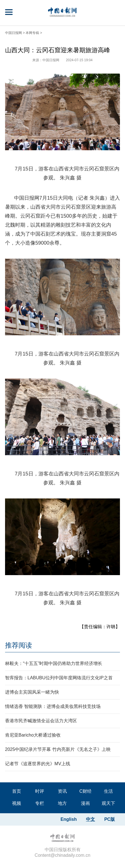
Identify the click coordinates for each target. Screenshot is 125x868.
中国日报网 (13, 33)
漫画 (85, 803)
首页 (17, 791)
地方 (62, 803)
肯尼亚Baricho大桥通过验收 (33, 735)
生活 (108, 791)
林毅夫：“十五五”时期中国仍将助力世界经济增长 (54, 663)
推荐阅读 (19, 645)
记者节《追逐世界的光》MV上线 (38, 764)
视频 (17, 803)
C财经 (86, 791)
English (69, 819)
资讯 (62, 791)
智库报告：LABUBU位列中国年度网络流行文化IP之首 (59, 678)
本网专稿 (32, 33)
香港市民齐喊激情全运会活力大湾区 (41, 721)
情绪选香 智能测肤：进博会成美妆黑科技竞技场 (53, 706)
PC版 (110, 819)
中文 (90, 819)
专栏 (40, 803)
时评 (40, 791)
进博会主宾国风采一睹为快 (32, 692)
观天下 (108, 803)
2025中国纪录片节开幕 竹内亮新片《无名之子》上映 (58, 749)
